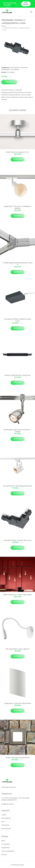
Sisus (3, 822)
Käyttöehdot (6, 848)
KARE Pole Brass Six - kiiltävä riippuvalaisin (18, 595)
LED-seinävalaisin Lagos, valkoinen (17, 649)
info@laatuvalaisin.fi (8, 804)
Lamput (4, 815)
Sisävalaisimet (14, 68)
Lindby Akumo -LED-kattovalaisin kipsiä (18, 703)
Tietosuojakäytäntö (8, 851)
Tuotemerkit (24, 68)
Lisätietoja (9, 82)
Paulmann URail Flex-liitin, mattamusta (17, 375)
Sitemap (4, 854)
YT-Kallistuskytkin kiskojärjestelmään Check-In (18, 264)
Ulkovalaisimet (6, 829)
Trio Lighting (15, 69)
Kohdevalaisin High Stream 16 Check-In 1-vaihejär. (17, 431)
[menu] (31, 12)
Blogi (3, 841)
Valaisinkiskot (6, 69)
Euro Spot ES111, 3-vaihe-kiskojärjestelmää (17, 486)
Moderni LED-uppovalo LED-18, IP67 (18, 758)
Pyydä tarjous (26, 4)
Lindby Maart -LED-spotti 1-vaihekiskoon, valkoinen (18, 207)
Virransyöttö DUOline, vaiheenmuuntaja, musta (18, 320)
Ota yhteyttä (5, 844)
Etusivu (4, 26)
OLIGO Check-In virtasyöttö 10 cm (17, 152)
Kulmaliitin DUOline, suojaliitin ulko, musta (18, 540)
